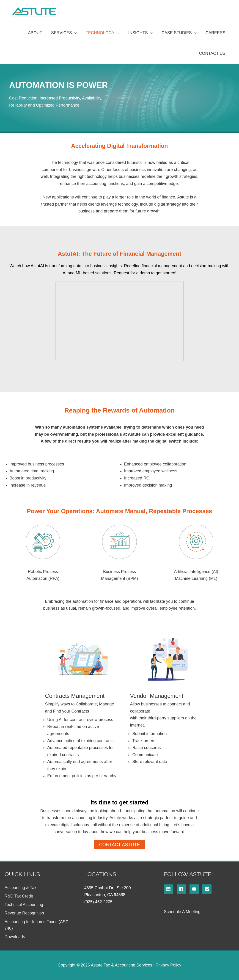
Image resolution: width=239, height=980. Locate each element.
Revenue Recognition (24, 913)
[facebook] (183, 889)
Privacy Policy (168, 965)
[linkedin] (170, 889)
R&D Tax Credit (19, 896)
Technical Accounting (24, 905)
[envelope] (208, 889)
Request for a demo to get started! (145, 273)
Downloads (15, 937)
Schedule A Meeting (182, 912)
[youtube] (196, 889)
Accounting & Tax (21, 888)
